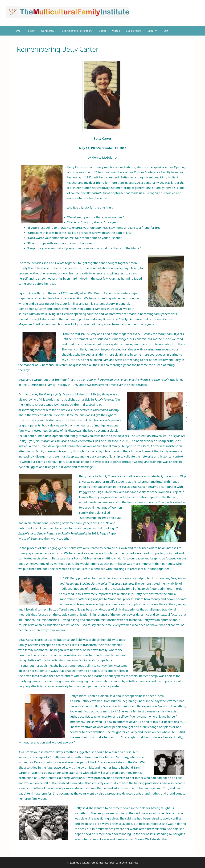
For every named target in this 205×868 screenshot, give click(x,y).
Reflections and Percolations (77, 31)
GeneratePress (130, 863)
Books (102, 31)
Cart (166, 31)
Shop (154, 31)
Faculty (31, 31)
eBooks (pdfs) (134, 31)
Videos (116, 31)
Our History (48, 31)
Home (17, 31)
